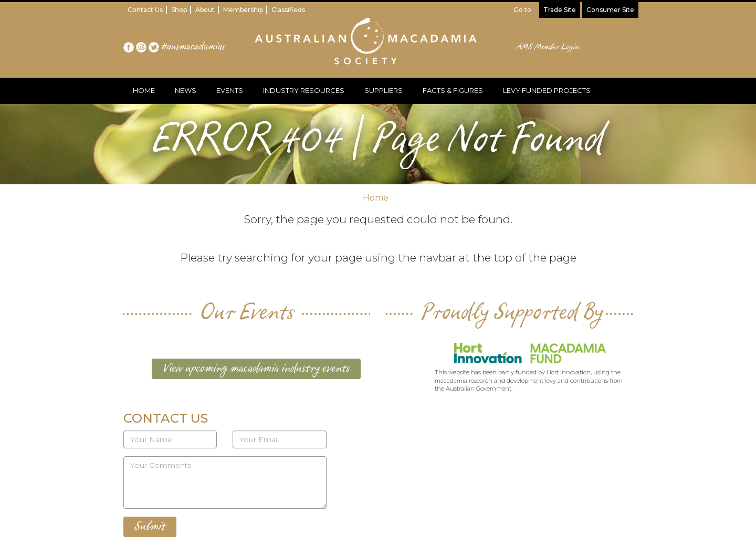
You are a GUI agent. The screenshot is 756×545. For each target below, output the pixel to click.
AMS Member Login (548, 47)
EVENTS (230, 90)
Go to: (523, 10)
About (205, 10)
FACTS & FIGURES (453, 90)
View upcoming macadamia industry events (256, 369)
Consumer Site (610, 10)
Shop (179, 10)
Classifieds (288, 10)
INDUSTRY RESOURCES (304, 90)
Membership (243, 10)
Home (376, 198)
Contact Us (145, 10)
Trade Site (560, 10)
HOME (144, 90)
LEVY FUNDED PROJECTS (547, 90)
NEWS (186, 90)
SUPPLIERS (384, 90)
